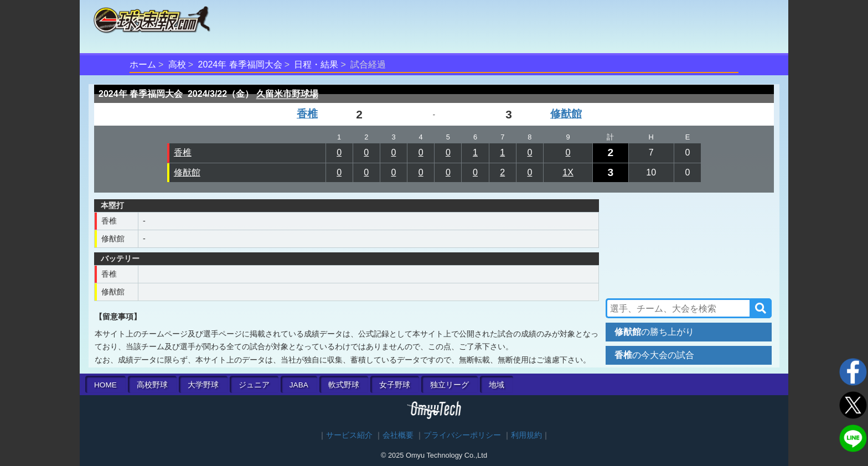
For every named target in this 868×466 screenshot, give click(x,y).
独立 (449, 385)
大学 (203, 385)
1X (568, 172)
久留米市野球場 (287, 94)
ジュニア (254, 385)
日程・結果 (316, 64)
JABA (299, 385)
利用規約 (526, 435)
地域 (497, 385)
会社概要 (398, 435)
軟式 (344, 385)
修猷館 (566, 114)
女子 (395, 385)
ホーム (143, 64)
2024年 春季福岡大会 (240, 64)
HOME (105, 385)
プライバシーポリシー (462, 435)
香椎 (307, 114)
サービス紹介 (349, 435)
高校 (177, 64)
